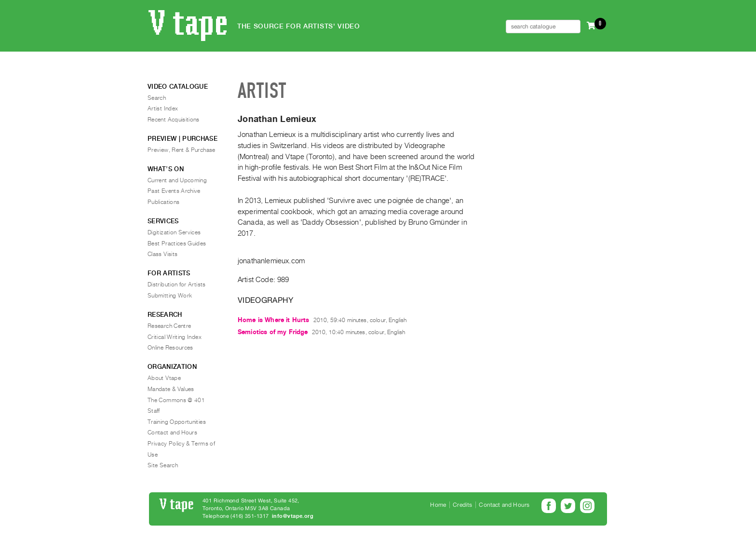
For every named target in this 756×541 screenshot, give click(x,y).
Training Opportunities (177, 422)
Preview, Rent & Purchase (182, 150)
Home (438, 505)
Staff (154, 411)
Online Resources (170, 348)
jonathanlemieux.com (271, 261)
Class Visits (162, 254)
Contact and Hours (172, 433)
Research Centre (169, 326)
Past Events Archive (174, 191)
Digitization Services (174, 232)
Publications (163, 202)
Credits (462, 505)
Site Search (163, 465)
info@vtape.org (293, 516)
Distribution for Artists (177, 284)
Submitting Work (170, 296)
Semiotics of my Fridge (273, 332)
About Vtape (164, 378)
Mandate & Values (171, 389)
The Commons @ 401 (176, 400)
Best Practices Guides (177, 243)
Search (157, 98)
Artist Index (163, 108)
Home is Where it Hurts (274, 320)
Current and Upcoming (177, 180)
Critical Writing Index (175, 337)
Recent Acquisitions (174, 120)
